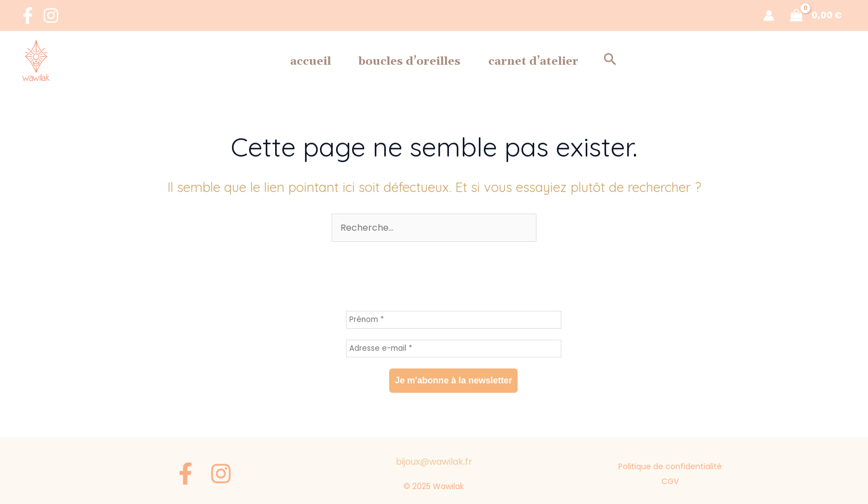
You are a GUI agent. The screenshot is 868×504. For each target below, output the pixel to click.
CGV (671, 480)
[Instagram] (51, 15)
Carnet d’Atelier (561, 61)
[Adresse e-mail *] (454, 349)
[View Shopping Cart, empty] (817, 15)
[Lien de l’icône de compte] (769, 15)
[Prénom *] (454, 320)
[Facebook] (28, 15)
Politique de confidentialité (671, 466)
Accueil (283, 61)
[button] (652, 61)
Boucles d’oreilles (410, 61)
